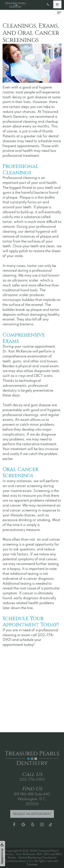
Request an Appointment (32, 817)
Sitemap (32, 865)
